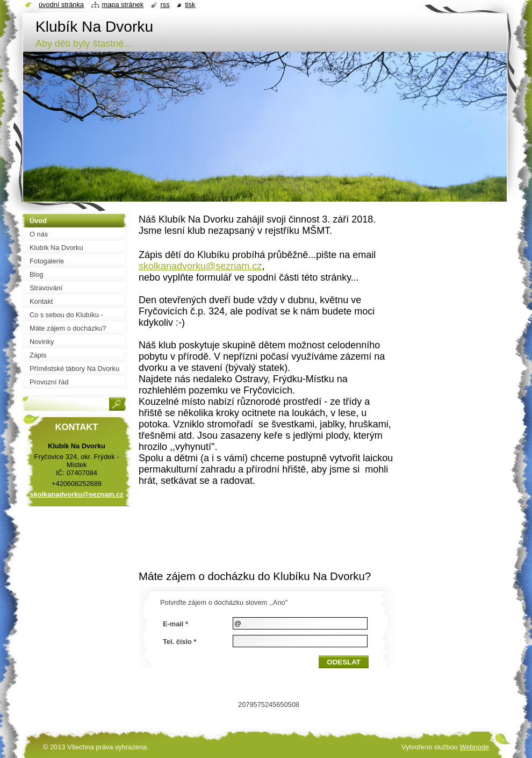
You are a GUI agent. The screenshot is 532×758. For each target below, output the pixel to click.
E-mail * (175, 624)
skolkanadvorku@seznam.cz (200, 266)
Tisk (190, 5)
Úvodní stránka (61, 5)
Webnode (474, 747)
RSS (165, 5)
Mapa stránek (123, 5)
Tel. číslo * (179, 642)
